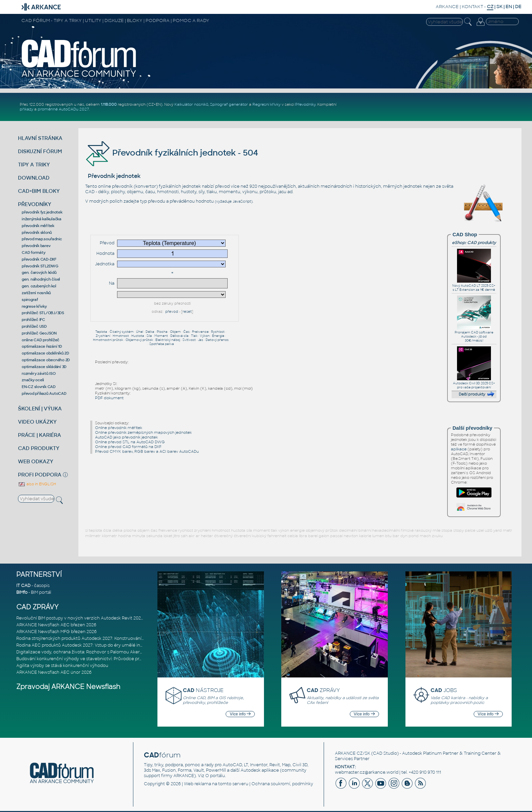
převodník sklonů (37, 232)
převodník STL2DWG (40, 266)
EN (509, 7)
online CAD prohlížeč (41, 340)
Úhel (140, 332)
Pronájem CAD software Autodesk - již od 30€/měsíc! (474, 334)
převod (172, 312)
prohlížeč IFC (33, 320)
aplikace (459, 449)
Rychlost (218, 332)
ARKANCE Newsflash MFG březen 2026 (56, 632)
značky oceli (33, 380)
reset (187, 312)
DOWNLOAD (34, 178)
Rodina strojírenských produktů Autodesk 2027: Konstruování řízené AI (89, 638)
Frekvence (200, 332)
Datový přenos (217, 340)
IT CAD (23, 586)
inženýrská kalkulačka (42, 219)
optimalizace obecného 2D (46, 360)
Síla (149, 336)
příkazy (26, 109)
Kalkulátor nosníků (191, 104)
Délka (150, 332)
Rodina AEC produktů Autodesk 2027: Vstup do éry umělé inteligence (88, 645)
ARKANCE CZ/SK (353, 753)
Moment (161, 336)
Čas (186, 332)
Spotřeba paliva (162, 344)
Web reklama (197, 784)
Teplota (101, 332)
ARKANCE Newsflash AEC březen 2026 (56, 625)
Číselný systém (122, 332)
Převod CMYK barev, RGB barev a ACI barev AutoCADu (147, 451)
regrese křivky (34, 306)
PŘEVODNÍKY (35, 204)
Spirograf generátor (229, 104)
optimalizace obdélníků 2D (45, 353)
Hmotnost (121, 336)
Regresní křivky (267, 104)
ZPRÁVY (323, 690)
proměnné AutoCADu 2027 (63, 109)
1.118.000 (109, 104)
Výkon (205, 336)
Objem (175, 332)
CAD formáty (33, 252)
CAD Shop (465, 235)
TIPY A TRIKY (34, 165)
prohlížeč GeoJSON (39, 333)
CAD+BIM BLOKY (39, 191)
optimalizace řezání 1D (42, 346)
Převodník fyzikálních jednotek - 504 (172, 153)
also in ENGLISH (37, 484)
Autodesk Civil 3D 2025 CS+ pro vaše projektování (474, 383)
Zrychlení (103, 336)
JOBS (444, 690)
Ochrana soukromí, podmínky (282, 784)
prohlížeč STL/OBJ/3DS (43, 313)
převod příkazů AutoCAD (44, 393)
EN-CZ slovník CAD (39, 387)
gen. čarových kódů (39, 272)
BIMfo (22, 592)
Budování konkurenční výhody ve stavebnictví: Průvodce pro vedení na (90, 659)
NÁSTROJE (203, 690)
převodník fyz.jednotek (42, 212)
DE (518, 7)
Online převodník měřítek (119, 428)
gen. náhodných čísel (41, 279)
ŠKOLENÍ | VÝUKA (40, 409)
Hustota (138, 336)
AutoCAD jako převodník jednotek (126, 437)
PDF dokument (109, 398)
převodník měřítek (38, 226)
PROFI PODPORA (40, 475)
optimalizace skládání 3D (44, 367)
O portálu (215, 776)
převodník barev (36, 246)
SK (499, 7)
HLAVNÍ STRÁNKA (40, 138)
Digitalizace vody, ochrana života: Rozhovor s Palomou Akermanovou (88, 652)
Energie (218, 336)
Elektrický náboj (168, 340)
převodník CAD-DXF (39, 259)
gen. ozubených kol (39, 286)
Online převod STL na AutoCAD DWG (130, 442)
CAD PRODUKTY (39, 448)
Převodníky (305, 104)
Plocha (162, 332)
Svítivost (189, 340)
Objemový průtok (139, 340)
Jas (201, 340)
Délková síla (179, 336)
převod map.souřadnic (42, 239)
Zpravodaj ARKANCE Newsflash (68, 687)
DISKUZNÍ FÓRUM (40, 151)
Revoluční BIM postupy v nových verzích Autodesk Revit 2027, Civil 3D (88, 618)
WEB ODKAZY (36, 461)
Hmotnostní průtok (108, 340)
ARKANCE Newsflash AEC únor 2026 (54, 672)
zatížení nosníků (36, 293)
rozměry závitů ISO (39, 373)
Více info (240, 714)
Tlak (194, 336)
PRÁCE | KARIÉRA (40, 435)
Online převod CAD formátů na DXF (128, 447)
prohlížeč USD (34, 326)
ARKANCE (447, 7)
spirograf (30, 300)
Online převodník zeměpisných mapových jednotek (143, 432)
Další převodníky (472, 428)
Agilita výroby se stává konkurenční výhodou (62, 666)
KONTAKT (472, 7)
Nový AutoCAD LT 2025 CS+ (474, 284)
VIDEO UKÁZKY (37, 422)
